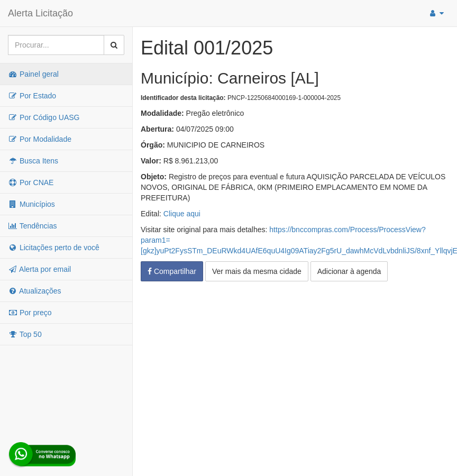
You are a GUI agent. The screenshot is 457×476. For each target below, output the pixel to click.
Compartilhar (172, 271)
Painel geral (33, 74)
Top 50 (25, 334)
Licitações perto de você (54, 248)
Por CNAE (31, 182)
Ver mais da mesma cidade (257, 271)
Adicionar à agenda (349, 271)
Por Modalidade (40, 139)
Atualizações (35, 291)
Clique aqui (182, 214)
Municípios (31, 204)
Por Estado (32, 96)
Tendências (32, 226)
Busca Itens (33, 161)
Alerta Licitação (40, 13)
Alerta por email (39, 269)
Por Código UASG (44, 117)
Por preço (30, 313)
